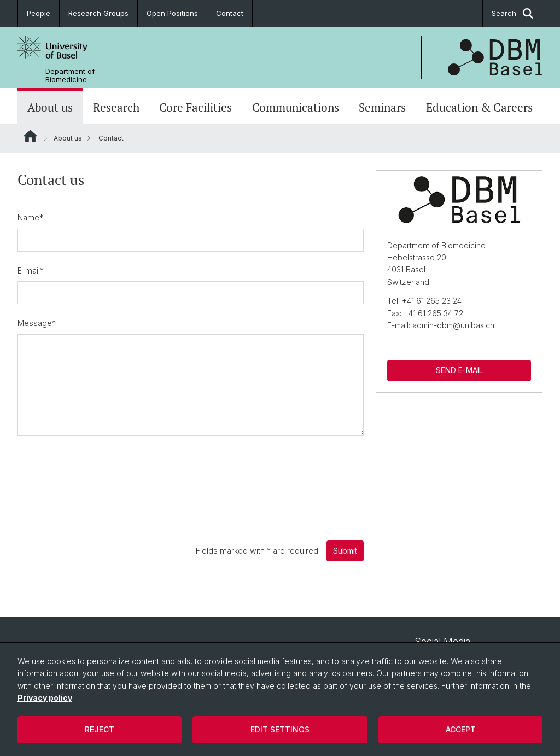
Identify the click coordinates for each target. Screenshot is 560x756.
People (39, 13)
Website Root (30, 136)
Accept (461, 729)
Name (30, 217)
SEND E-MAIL (459, 370)
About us (50, 107)
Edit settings (280, 729)
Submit (345, 551)
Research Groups (98, 13)
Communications (296, 107)
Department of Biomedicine (70, 75)
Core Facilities (196, 107)
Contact (230, 13)
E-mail (31, 271)
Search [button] (512, 13)
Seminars (382, 107)
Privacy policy (45, 698)
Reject (100, 729)
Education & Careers (479, 107)
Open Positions (172, 13)
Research (116, 107)
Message (37, 323)
